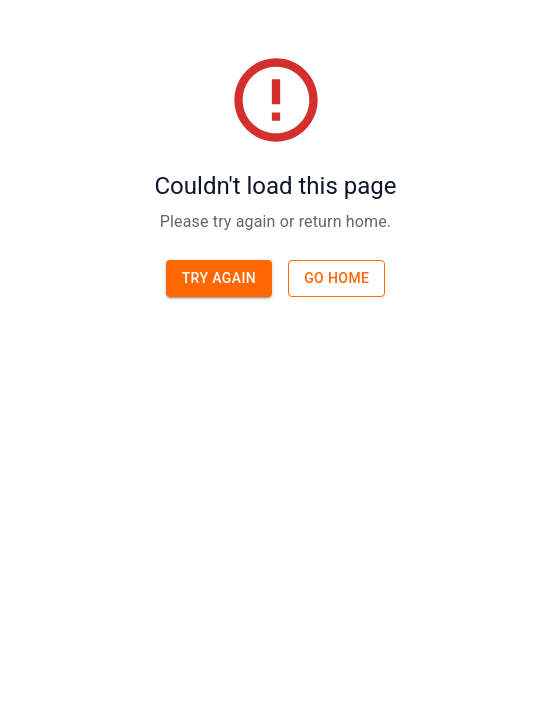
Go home (336, 278)
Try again (219, 278)
